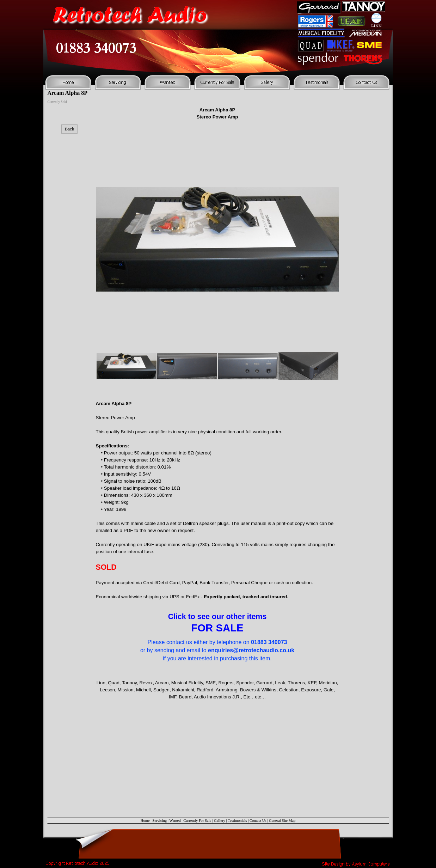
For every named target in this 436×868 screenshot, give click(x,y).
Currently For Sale (197, 821)
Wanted (175, 821)
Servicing (159, 821)
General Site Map (282, 821)
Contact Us (258, 821)
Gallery (220, 821)
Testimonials (237, 821)
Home (145, 821)
